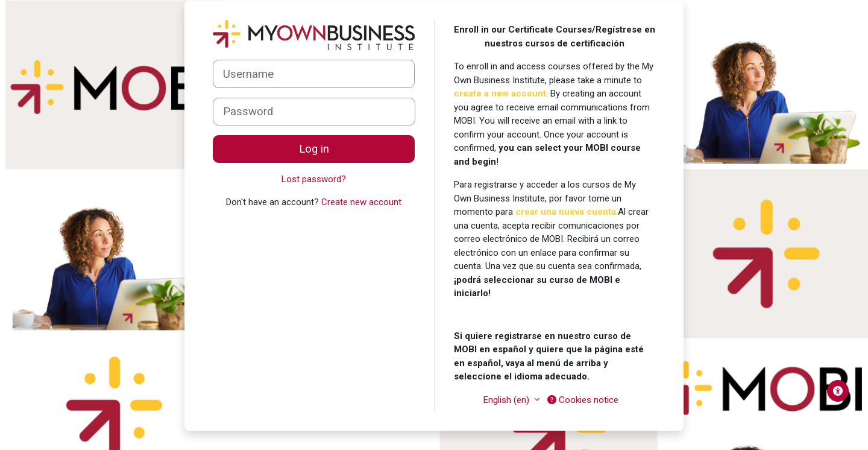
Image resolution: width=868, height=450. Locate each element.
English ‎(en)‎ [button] (508, 400)
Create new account (361, 202)
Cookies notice (583, 400)
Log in (314, 149)
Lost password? (314, 179)
